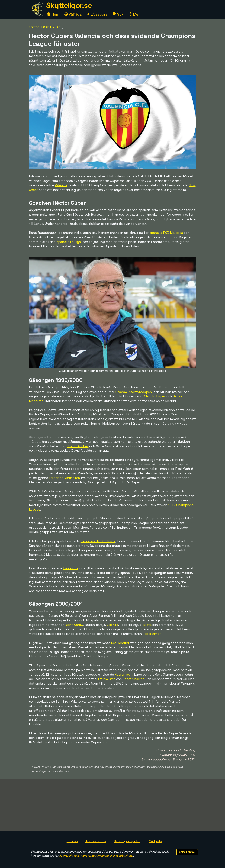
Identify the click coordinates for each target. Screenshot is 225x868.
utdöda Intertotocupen (134, 392)
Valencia (61, 185)
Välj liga (73, 14)
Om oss (72, 841)
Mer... (135, 14)
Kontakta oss (96, 841)
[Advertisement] (112, 805)
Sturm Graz (107, 679)
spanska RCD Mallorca (166, 233)
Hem (53, 14)
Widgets (156, 841)
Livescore (97, 14)
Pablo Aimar (152, 634)
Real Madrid (120, 643)
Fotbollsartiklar (45, 27)
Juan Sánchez (78, 446)
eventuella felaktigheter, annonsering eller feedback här (96, 856)
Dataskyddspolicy (128, 841)
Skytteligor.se (69, 5)
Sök (118, 14)
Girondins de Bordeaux (98, 541)
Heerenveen (124, 674)
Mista (147, 625)
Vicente (112, 625)
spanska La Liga (69, 242)
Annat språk (187, 852)
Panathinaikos (134, 679)
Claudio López (155, 396)
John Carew (74, 625)
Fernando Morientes (64, 478)
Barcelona (71, 568)
